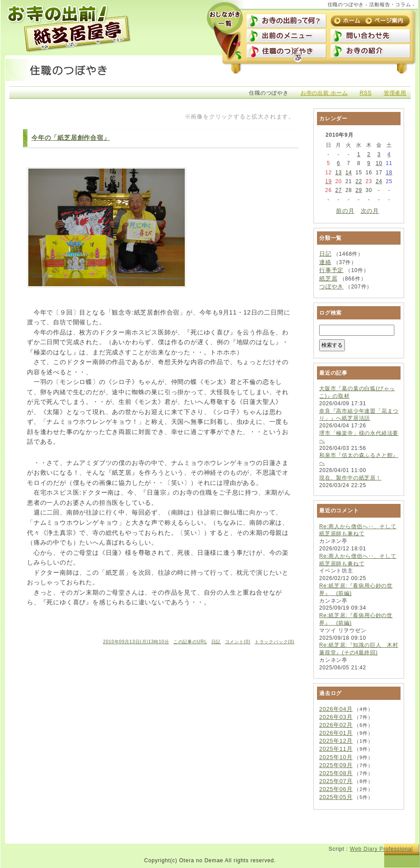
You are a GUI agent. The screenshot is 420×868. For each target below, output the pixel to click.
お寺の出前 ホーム (324, 93)
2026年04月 (336, 709)
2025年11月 (336, 749)
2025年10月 (336, 757)
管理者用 (395, 93)
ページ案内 (385, 21)
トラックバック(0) (275, 642)
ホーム (348, 21)
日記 (216, 642)
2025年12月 (336, 741)
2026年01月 (336, 733)
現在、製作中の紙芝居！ (350, 478)
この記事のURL (190, 642)
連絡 (325, 262)
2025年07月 (336, 781)
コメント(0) (238, 642)
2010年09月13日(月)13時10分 (136, 642)
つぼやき (331, 286)
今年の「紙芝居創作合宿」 (71, 138)
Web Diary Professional (381, 849)
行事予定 (331, 270)
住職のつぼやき (286, 52)
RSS (366, 93)
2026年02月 (336, 725)
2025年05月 (336, 797)
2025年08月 (336, 773)
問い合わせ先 (370, 37)
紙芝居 (328, 278)
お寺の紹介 (370, 52)
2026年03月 (336, 717)
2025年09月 (336, 765)
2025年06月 (336, 789)
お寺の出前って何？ (286, 22)
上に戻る (390, 831)
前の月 (345, 211)
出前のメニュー (286, 37)
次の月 (370, 211)
